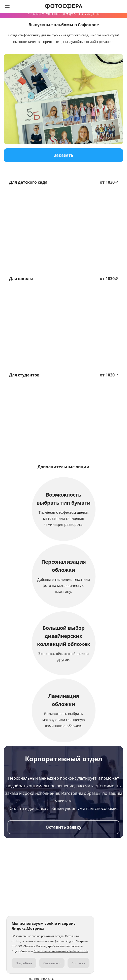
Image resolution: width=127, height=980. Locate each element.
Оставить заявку (63, 827)
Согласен (78, 963)
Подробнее (24, 963)
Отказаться (52, 963)
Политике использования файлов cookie (61, 951)
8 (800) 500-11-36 (120, 6)
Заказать (63, 155)
